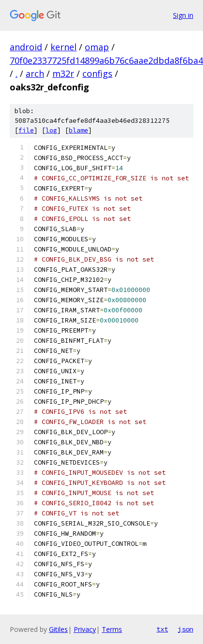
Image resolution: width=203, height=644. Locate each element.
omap (97, 47)
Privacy (85, 629)
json (186, 629)
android (26, 47)
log (51, 130)
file (26, 130)
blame (78, 130)
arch (35, 73)
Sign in (183, 15)
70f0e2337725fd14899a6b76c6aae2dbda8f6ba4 (106, 60)
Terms (112, 629)
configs (97, 73)
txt (162, 629)
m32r (63, 73)
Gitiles (58, 629)
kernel (63, 47)
